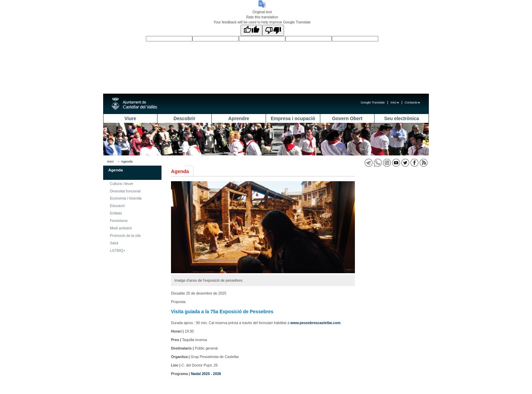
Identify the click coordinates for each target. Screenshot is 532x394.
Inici (395, 102)
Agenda (127, 162)
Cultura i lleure (122, 184)
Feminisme (119, 221)
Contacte (412, 102)
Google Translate (373, 102)
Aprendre (239, 118)
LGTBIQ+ (118, 250)
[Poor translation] (273, 30)
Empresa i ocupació (293, 118)
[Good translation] (251, 30)
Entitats (116, 213)
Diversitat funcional (125, 191)
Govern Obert (347, 118)
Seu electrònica (401, 118)
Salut (114, 243)
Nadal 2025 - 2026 (206, 374)
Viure (130, 118)
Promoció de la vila (125, 236)
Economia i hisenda (126, 198)
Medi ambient (121, 228)
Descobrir (184, 118)
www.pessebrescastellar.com (316, 323)
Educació (117, 206)
